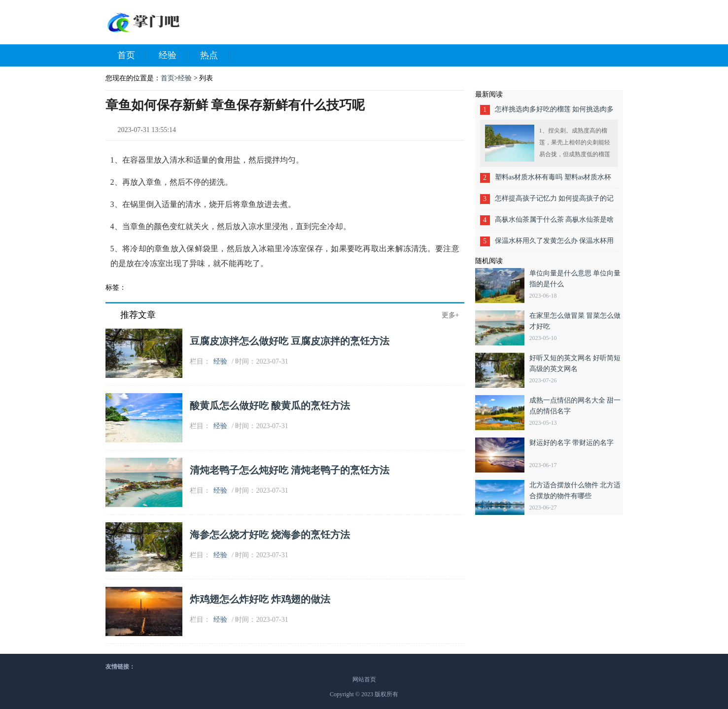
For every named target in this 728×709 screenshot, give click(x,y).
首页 (132, 56)
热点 (215, 56)
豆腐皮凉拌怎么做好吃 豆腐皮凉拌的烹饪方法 (290, 341)
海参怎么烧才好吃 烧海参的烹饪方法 (270, 535)
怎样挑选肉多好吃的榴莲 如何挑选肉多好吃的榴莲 (555, 113)
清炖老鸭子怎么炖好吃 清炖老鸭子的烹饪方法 (290, 470)
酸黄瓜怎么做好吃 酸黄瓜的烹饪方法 (270, 405)
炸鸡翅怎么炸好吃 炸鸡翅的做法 (260, 599)
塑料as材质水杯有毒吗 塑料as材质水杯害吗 (553, 181)
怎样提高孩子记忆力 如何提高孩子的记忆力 (555, 202)
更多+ (451, 315)
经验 (173, 56)
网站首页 (364, 679)
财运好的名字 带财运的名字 (572, 443)
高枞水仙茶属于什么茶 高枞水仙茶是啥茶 (555, 223)
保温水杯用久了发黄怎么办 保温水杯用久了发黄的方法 (555, 244)
